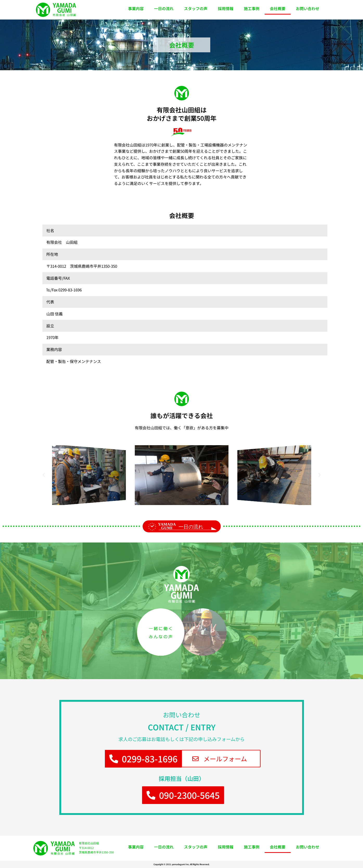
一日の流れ (164, 8)
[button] (44, 475)
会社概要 (278, 8)
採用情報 (226, 8)
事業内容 (136, 8)
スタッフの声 (196, 8)
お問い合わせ (308, 8)
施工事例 (252, 8)
